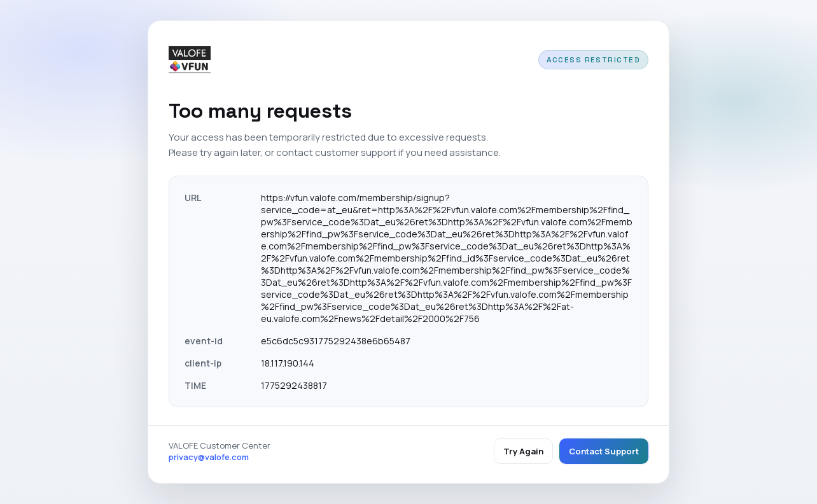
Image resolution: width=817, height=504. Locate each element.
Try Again (523, 451)
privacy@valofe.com (209, 457)
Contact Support (604, 451)
